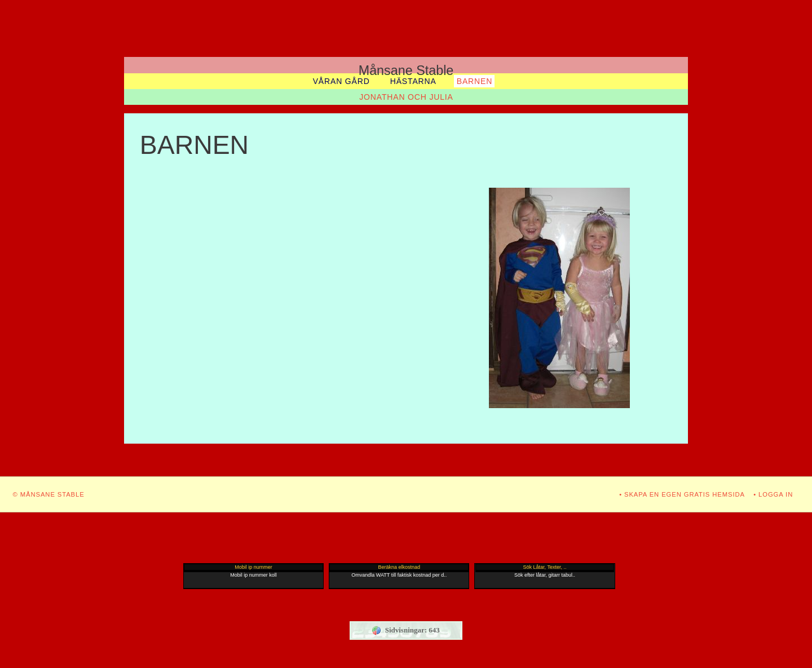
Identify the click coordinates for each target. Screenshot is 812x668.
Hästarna (413, 81)
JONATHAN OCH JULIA (406, 97)
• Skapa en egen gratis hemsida (682, 494)
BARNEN (475, 81)
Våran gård (341, 81)
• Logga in (773, 494)
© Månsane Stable (49, 494)
